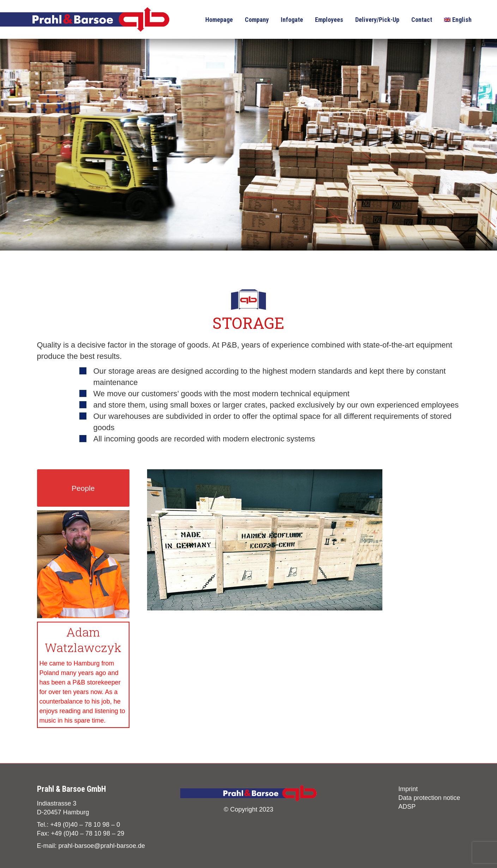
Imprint (408, 789)
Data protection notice (429, 798)
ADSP (407, 807)
